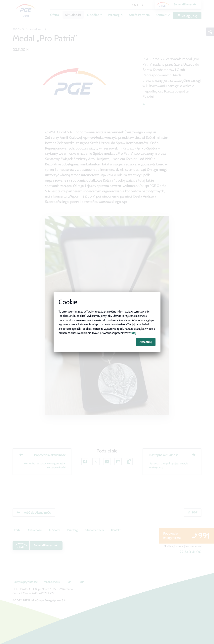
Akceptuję (146, 342)
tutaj (133, 333)
